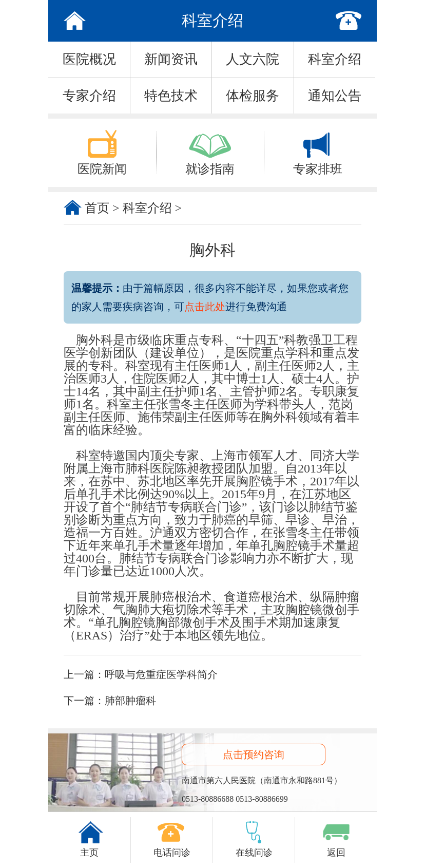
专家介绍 (89, 96)
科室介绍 (335, 59)
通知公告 (335, 96)
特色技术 (171, 96)
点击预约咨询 (254, 754)
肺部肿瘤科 (130, 701)
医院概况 (89, 59)
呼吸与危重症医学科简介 (161, 674)
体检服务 (253, 96)
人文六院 (253, 59)
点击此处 (205, 307)
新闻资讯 (171, 59)
